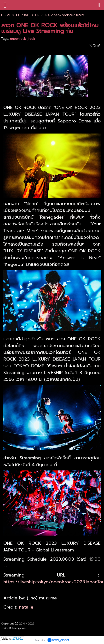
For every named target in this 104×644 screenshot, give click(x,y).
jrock (31, 39)
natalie (26, 607)
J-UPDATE (23, 15)
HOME (6, 15)
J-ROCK (41, 15)
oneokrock (18, 39)
